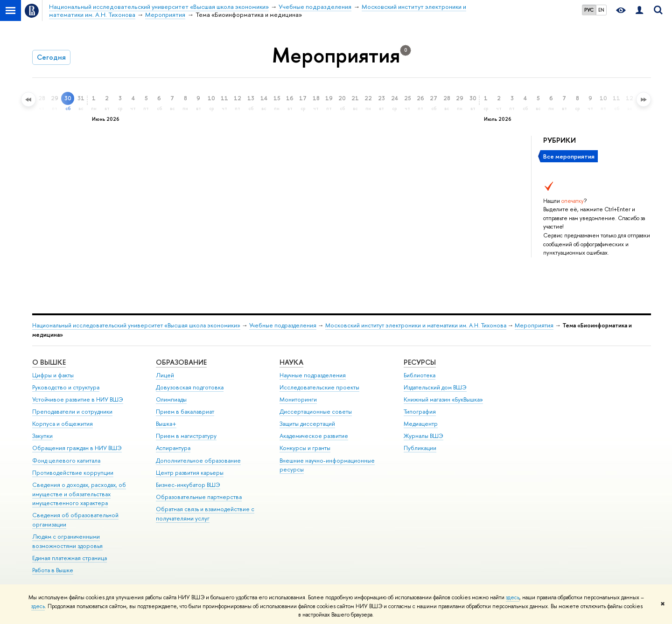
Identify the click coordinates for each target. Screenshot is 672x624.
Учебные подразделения (283, 325)
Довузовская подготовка (190, 387)
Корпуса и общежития (63, 424)
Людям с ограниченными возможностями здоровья (67, 541)
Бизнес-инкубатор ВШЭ (188, 485)
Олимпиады (171, 399)
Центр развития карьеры (190, 473)
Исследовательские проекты (319, 387)
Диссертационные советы (316, 412)
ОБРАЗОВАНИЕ (181, 362)
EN (601, 10)
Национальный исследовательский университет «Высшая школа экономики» (136, 325)
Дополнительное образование (198, 461)
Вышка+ (166, 424)
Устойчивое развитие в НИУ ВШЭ (78, 399)
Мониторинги (298, 399)
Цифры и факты (53, 375)
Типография (420, 412)
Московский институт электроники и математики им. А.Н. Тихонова (416, 325)
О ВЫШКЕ (49, 362)
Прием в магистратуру (186, 436)
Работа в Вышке (53, 570)
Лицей (165, 375)
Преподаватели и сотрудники (72, 412)
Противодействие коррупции (73, 473)
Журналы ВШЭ (423, 436)
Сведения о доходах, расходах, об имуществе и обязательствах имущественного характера (79, 494)
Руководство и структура (66, 387)
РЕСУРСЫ (420, 362)
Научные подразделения (313, 375)
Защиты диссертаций (307, 424)
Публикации (420, 448)
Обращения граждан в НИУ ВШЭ (77, 448)
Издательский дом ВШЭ (435, 387)
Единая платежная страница (70, 558)
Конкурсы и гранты (305, 448)
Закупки (42, 436)
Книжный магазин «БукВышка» (443, 399)
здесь (513, 597)
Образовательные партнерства (199, 497)
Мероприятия (534, 325)
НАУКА (291, 362)
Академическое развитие (314, 436)
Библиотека (420, 375)
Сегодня (51, 57)
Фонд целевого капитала (66, 461)
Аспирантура (173, 448)
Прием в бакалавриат (185, 412)
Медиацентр (421, 424)
